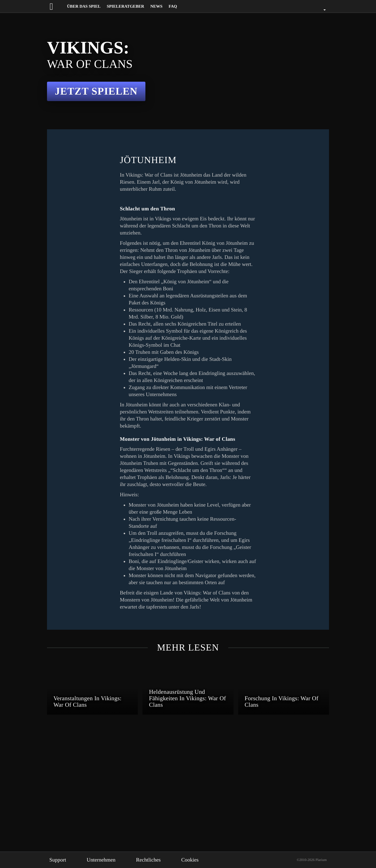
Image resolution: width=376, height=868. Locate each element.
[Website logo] (57, 6)
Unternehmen (106, 860)
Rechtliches (157, 860)
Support (59, 860)
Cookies (201, 860)
